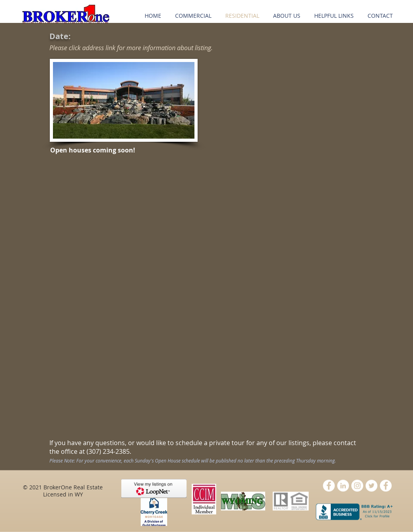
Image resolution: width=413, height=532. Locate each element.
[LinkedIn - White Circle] (343, 486)
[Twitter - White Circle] (372, 486)
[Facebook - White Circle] (329, 486)
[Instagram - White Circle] (357, 486)
